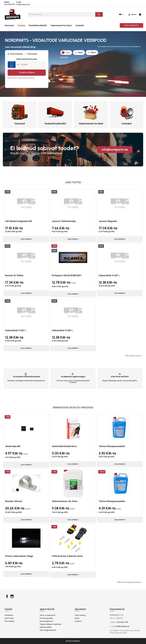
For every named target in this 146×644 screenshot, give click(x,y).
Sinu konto (80, 609)
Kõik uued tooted (134, 356)
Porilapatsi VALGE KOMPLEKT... (67, 275)
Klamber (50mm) (14, 501)
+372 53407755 (10, 5)
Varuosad (9, 25)
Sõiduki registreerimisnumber (27, 59)
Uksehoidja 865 (13, 446)
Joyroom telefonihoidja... (64, 221)
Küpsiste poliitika (46, 627)
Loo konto (78, 621)
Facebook (7, 596)
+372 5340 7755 (122, 622)
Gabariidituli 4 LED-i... (109, 275)
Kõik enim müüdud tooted (130, 582)
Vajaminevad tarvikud (61, 25)
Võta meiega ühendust (48, 630)
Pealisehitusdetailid (38, 25)
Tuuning (21, 25)
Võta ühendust (131, 25)
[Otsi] (62, 14)
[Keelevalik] (122, 14)
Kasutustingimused (46, 621)
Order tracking (80, 615)
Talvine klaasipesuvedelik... (112, 446)
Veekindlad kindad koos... (65, 446)
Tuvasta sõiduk (27, 73)
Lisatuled (80, 25)
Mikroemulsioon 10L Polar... (65, 501)
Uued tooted (9, 618)
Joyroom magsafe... (108, 221)
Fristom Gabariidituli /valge (19, 556)
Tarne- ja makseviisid (47, 615)
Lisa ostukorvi (26, 239)
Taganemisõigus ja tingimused (51, 624)
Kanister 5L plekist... (15, 275)
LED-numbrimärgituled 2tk (19, 221)
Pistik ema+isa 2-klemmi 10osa (67, 556)
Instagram (12, 596)
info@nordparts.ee (23, 5)
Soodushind (9, 615)
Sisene (77, 618)
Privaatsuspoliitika (46, 618)
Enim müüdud (9, 621)
